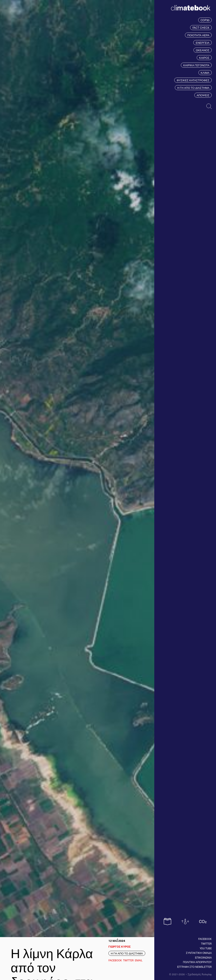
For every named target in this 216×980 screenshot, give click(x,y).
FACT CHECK (201, 28)
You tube (206, 948)
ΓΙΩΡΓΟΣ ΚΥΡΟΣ (120, 946)
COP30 (205, 20)
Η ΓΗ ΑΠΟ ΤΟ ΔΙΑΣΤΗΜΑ (193, 88)
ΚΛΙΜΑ (205, 73)
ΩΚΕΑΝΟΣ (203, 50)
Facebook (205, 939)
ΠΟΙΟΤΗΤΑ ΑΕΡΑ (198, 35)
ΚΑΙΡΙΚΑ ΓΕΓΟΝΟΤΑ (196, 65)
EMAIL (139, 960)
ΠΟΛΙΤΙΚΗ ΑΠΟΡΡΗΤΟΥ (197, 962)
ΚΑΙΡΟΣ (204, 58)
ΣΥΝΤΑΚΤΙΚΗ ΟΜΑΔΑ (199, 953)
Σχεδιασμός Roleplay (200, 974)
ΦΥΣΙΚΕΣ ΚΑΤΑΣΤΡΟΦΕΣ (193, 80)
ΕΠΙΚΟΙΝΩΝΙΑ (203, 957)
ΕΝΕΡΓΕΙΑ (202, 43)
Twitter (206, 944)
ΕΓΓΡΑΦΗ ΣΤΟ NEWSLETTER (194, 967)
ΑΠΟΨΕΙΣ (203, 95)
